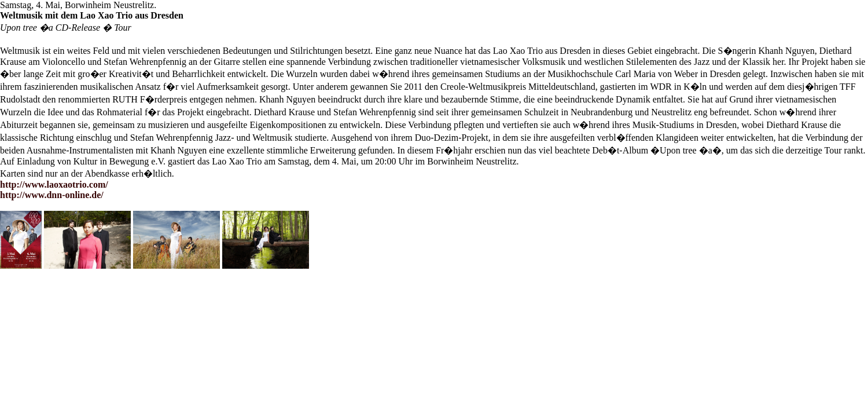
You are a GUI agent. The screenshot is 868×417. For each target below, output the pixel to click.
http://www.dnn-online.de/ (52, 195)
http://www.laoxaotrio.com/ (54, 184)
